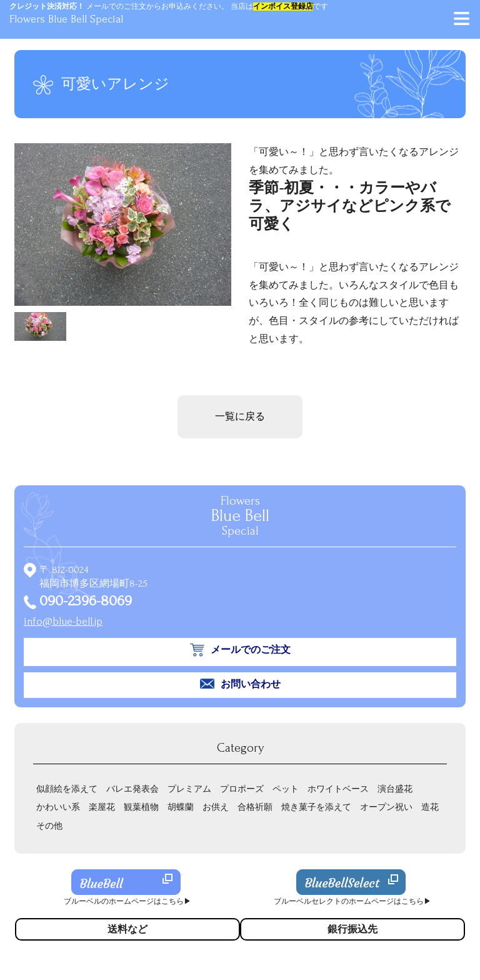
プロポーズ (242, 789)
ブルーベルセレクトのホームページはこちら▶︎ (352, 902)
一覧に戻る (240, 417)
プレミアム (189, 789)
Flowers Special (240, 516)
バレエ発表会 (132, 789)
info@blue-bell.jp (63, 621)
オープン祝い (386, 807)
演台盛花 (395, 789)
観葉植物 (141, 807)
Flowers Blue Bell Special (66, 19)
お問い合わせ (251, 684)
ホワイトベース (338, 789)
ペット (286, 789)
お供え (216, 807)
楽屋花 (102, 807)
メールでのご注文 (251, 650)
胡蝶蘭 (181, 807)
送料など (127, 929)
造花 (430, 807)
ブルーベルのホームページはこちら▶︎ (127, 902)
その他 (49, 826)
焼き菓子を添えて (316, 807)
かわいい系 (58, 807)
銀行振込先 (352, 929)
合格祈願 (255, 807)
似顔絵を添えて (67, 789)
